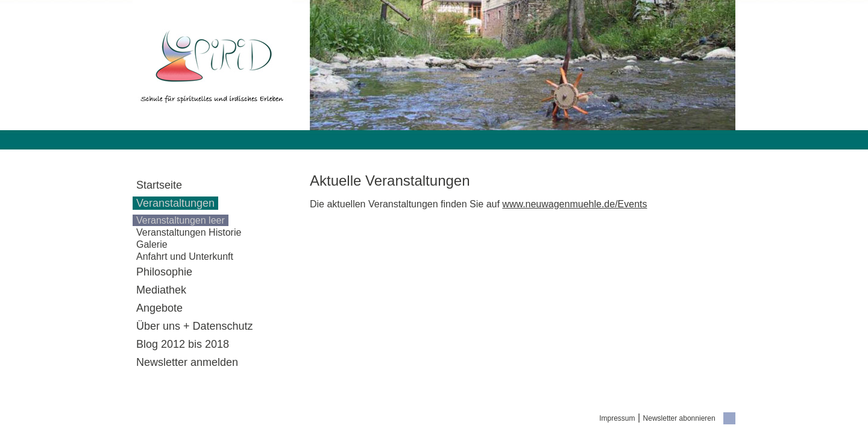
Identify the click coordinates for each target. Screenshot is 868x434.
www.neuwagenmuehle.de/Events (574, 204)
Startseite (159, 185)
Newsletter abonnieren (679, 418)
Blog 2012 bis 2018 (183, 344)
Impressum (617, 418)
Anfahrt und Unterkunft (185, 256)
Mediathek (161, 290)
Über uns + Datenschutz (195, 326)
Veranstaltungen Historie (189, 232)
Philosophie (164, 272)
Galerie (152, 244)
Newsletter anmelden (187, 362)
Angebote (159, 308)
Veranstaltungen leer (181, 220)
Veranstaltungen (175, 203)
